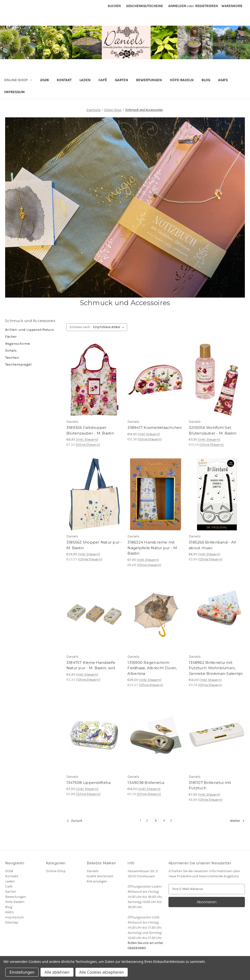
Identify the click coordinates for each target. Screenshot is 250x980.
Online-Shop (18, 80)
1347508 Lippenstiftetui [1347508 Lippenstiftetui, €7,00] (89, 783)
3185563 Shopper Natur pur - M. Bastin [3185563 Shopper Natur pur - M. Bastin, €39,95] (94, 545)
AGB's (223, 80)
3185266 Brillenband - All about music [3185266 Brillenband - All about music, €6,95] (212, 545)
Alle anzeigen (97, 881)
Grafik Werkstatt (100, 876)
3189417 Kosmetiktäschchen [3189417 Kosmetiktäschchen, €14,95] (155, 428)
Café (103, 80)
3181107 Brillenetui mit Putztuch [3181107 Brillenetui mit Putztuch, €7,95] (210, 785)
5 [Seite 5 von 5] (171, 820)
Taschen (12, 357)
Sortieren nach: (80, 327)
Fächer (11, 336)
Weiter (237, 821)
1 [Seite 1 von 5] (140, 820)
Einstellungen (22, 972)
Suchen (114, 6)
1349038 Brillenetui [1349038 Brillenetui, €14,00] (146, 783)
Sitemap (12, 922)
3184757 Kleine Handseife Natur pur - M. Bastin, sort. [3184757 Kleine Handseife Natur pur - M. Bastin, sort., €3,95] (91, 665)
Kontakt (64, 80)
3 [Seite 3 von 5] (156, 820)
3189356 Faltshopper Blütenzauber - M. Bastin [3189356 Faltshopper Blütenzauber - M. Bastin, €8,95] (90, 430)
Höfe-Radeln (182, 80)
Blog (206, 80)
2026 (44, 80)
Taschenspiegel (18, 364)
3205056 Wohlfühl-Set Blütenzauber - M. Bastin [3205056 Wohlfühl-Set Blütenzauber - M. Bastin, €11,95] (213, 430)
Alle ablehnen (57, 972)
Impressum (14, 92)
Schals (11, 350)
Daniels (93, 871)
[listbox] (110, 327)
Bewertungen (149, 80)
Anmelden (177, 6)
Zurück (74, 821)
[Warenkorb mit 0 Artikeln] (232, 6)
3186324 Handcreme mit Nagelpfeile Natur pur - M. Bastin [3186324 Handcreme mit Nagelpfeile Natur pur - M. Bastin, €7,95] (153, 548)
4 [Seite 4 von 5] (164, 820)
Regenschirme (18, 344)
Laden (85, 80)
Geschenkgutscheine (144, 6)
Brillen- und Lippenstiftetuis (30, 330)
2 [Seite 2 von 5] (147, 820)
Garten (121, 80)
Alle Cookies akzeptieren (102, 972)
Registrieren (206, 6)
